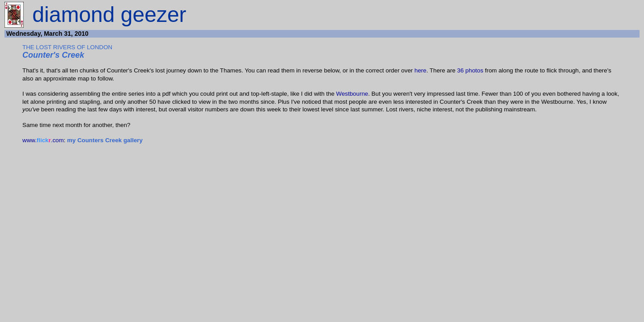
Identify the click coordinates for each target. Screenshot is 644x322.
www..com (43, 140)
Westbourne (352, 94)
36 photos (470, 70)
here (421, 70)
